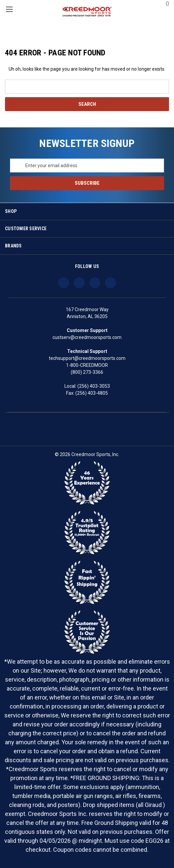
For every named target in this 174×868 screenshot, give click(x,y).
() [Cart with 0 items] (164, 3)
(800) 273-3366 (87, 372)
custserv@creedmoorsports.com (87, 337)
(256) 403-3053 (94, 386)
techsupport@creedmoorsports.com (87, 358)
